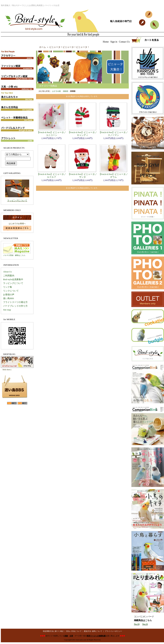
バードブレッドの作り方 (15, 306)
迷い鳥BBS (9, 298)
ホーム (43, 47)
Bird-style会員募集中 (13, 279)
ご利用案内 (9, 276)
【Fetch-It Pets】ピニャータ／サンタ (82, 176)
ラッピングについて (17, 201)
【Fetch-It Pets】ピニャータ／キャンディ (82, 134)
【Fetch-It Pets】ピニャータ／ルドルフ (52, 176)
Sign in (114, 42)
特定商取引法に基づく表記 (53, 631)
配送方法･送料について (93, 631)
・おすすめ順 (56, 91)
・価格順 (65, 91)
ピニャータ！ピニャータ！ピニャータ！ (69, 47)
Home (106, 42)
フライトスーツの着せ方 (15, 302)
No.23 (145, 624)
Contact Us (124, 42)
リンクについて (11, 291)
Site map (7, 310)
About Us (7, 272)
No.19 (137, 624)
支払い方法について (74, 631)
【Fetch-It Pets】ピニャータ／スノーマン (113, 134)
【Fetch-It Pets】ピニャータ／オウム (113, 176)
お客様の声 (9, 295)
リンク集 (8, 287)
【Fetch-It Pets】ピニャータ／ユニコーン (52, 134)
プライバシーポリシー (113, 631)
